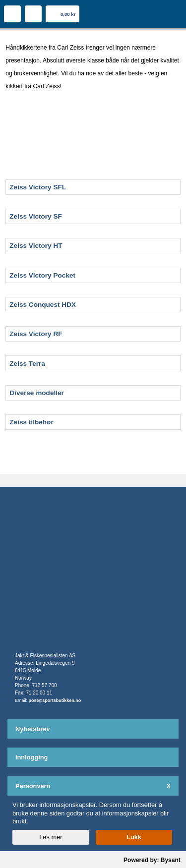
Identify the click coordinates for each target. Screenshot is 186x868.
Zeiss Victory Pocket (42, 275)
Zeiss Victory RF (36, 334)
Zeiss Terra (27, 364)
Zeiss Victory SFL (38, 187)
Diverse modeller (37, 393)
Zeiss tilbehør (31, 422)
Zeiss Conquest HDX (43, 305)
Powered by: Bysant (152, 860)
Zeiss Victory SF (36, 216)
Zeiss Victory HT (36, 246)
